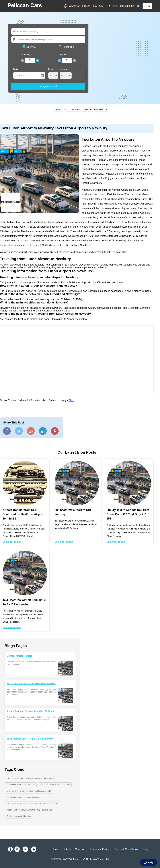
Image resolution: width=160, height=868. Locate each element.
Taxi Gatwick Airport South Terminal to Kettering (32, 683)
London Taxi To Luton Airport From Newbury (87, 109)
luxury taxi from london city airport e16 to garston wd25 (29, 791)
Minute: (66, 73)
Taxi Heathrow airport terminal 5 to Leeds (23, 797)
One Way (31, 47)
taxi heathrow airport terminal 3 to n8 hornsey (30, 739)
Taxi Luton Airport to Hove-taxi (19, 816)
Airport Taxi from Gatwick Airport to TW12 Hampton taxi (29, 810)
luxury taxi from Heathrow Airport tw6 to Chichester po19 (30, 778)
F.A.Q (67, 849)
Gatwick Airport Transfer (19, 656)
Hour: (53, 73)
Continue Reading (12, 542)
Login (147, 6)
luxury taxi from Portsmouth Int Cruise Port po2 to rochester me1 (33, 804)
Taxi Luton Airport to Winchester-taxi (55, 785)
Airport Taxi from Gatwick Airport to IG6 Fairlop (31, 711)
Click (71, 400)
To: (19, 39)
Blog (145, 849)
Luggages (63, 54)
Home (58, 109)
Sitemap (80, 849)
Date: (16, 69)
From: (20, 31)
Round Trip (68, 47)
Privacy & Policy (100, 849)
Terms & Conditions (126, 849)
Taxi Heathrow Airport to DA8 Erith (21, 785)
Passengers (27, 54)
